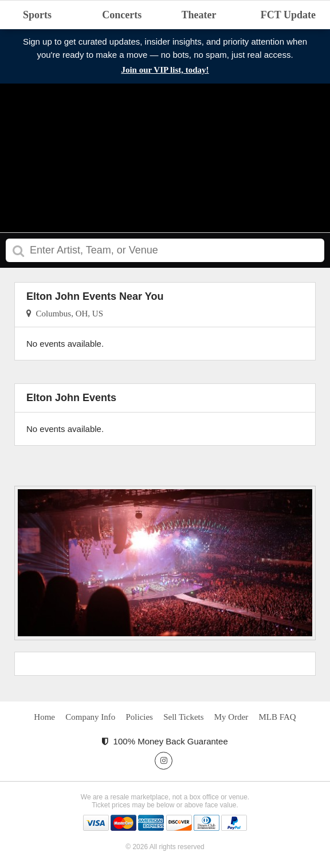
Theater (199, 15)
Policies (139, 717)
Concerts (122, 15)
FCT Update (288, 15)
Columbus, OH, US (65, 314)
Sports (37, 15)
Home (44, 717)
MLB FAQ (277, 717)
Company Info (90, 717)
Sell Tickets (183, 717)
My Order (231, 717)
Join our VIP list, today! (165, 70)
